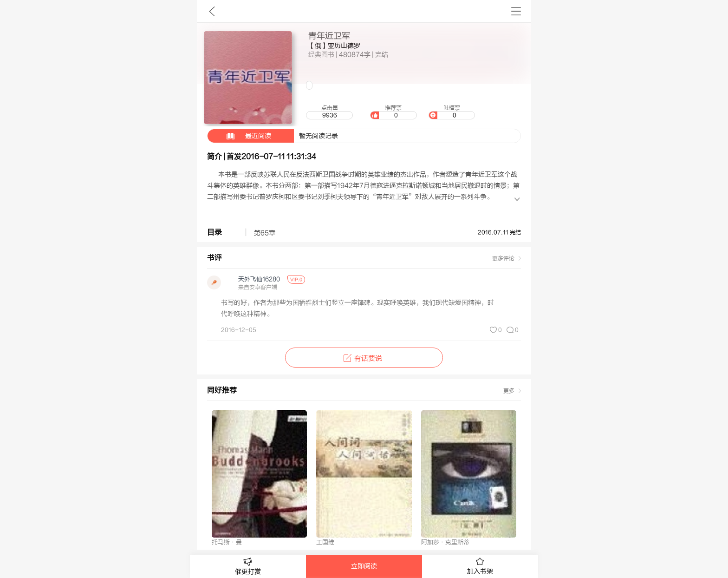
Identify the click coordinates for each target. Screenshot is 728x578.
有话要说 (364, 358)
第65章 (269, 233)
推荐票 (393, 112)
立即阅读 (364, 566)
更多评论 (503, 258)
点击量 (329, 112)
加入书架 (480, 566)
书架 (516, 11)
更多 (509, 391)
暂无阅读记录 (273, 136)
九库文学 (212, 11)
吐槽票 (452, 112)
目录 (214, 232)
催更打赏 (248, 567)
